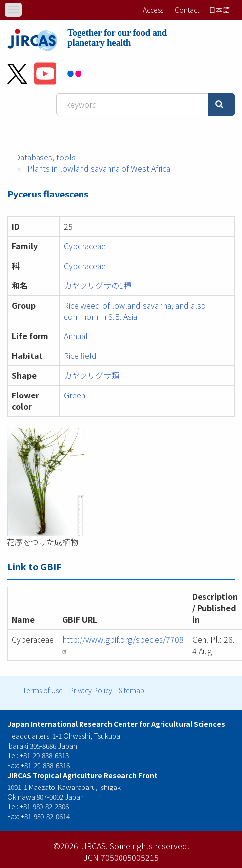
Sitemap (131, 690)
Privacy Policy (91, 690)
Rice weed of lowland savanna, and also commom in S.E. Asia (135, 311)
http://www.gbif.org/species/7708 (123, 644)
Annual (76, 336)
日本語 (219, 10)
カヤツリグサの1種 (98, 285)
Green (75, 395)
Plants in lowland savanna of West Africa (99, 168)
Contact (187, 10)
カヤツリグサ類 (91, 375)
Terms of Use (42, 690)
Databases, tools (45, 157)
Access (153, 10)
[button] (121, 482)
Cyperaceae (85, 246)
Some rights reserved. (149, 846)
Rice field (80, 355)
